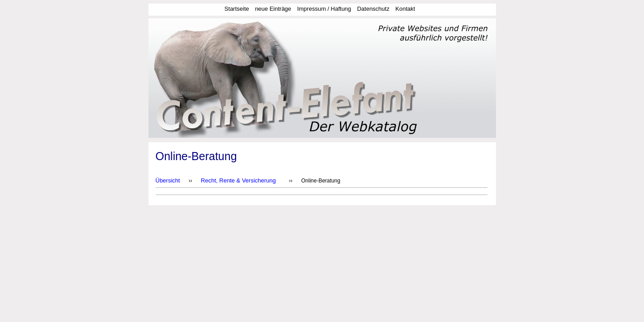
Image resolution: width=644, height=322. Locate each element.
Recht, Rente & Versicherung (238, 180)
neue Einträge (273, 9)
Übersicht (168, 180)
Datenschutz (373, 9)
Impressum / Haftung (324, 9)
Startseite (237, 9)
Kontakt (405, 9)
